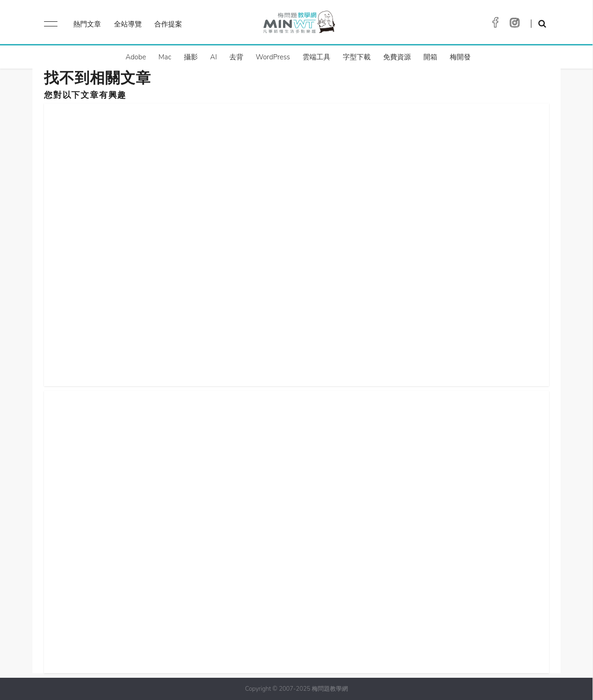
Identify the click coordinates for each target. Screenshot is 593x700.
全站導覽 (128, 24)
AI (214, 57)
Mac (165, 57)
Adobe (136, 57)
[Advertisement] (296, 242)
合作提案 (168, 24)
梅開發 (460, 57)
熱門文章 (87, 24)
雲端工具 (316, 57)
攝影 (191, 57)
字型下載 (357, 57)
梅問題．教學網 (299, 24)
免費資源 (397, 57)
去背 (236, 57)
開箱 (430, 57)
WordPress (273, 57)
